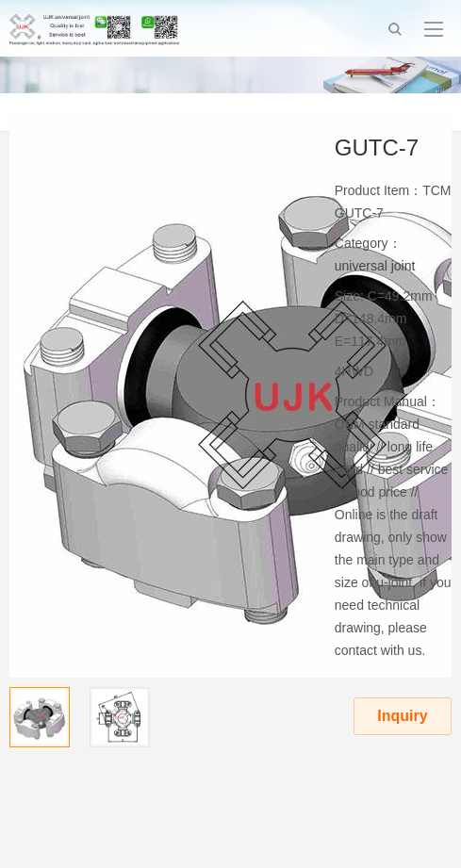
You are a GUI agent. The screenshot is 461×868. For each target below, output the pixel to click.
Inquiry (402, 716)
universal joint (375, 266)
